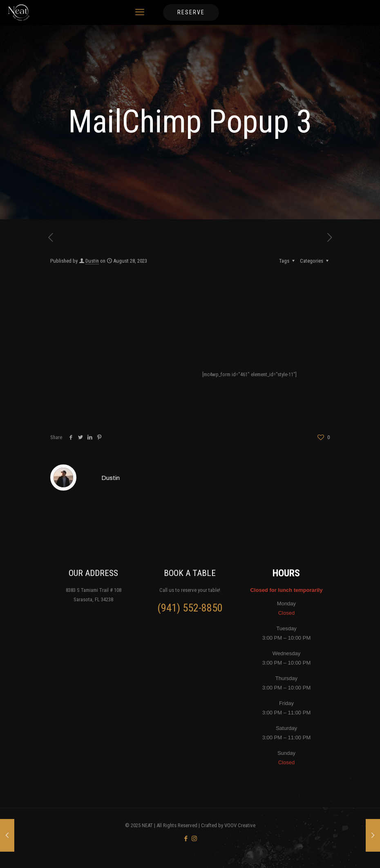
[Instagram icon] (194, 839)
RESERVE (191, 12)
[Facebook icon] (186, 839)
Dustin (92, 261)
